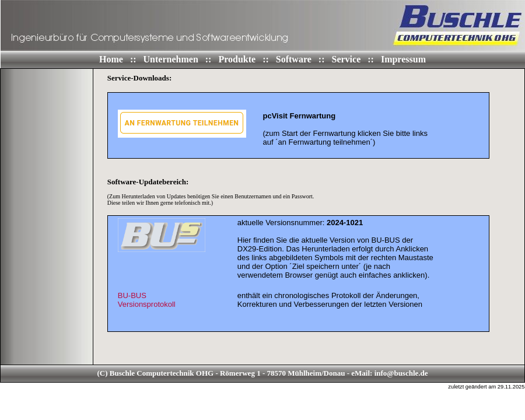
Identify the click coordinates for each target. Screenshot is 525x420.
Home (112, 59)
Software (295, 59)
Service (348, 59)
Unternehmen (172, 59)
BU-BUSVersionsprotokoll (147, 300)
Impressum (403, 59)
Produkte (238, 59)
